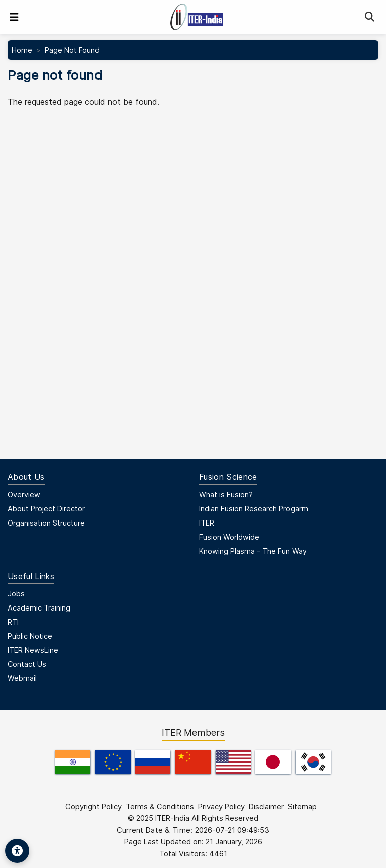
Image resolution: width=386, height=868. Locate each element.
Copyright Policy (93, 807)
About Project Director (46, 509)
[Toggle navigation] (14, 17)
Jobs (16, 594)
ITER (207, 523)
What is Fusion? (226, 495)
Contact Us (27, 664)
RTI (13, 622)
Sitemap (302, 807)
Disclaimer (266, 807)
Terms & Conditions (160, 807)
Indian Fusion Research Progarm (254, 509)
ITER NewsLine (33, 650)
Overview (24, 495)
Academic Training (39, 608)
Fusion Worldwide (229, 537)
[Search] (370, 17)
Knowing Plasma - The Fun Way (253, 551)
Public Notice (30, 636)
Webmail (22, 678)
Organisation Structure (46, 523)
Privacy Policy (221, 807)
